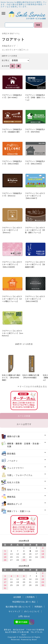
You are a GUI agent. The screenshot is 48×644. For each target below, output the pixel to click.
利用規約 (38, 607)
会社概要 (17, 597)
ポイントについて (32, 611)
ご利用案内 (30, 597)
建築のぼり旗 (14, 436)
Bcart (34, 640)
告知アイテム (15, 33)
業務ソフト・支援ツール (19, 511)
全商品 (4, 33)
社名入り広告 (14, 482)
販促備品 (11, 454)
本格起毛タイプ (9, 46)
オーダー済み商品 (24, 525)
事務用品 (11, 497)
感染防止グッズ (15, 504)
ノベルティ (12, 461)
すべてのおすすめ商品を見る (33, 386)
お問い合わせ (24, 616)
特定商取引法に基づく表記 (24, 602)
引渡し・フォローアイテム (20, 475)
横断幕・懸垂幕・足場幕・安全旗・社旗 (24, 445)
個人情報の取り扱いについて (18, 607)
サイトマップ (14, 611)
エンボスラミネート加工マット (15, 50)
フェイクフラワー (16, 468)
